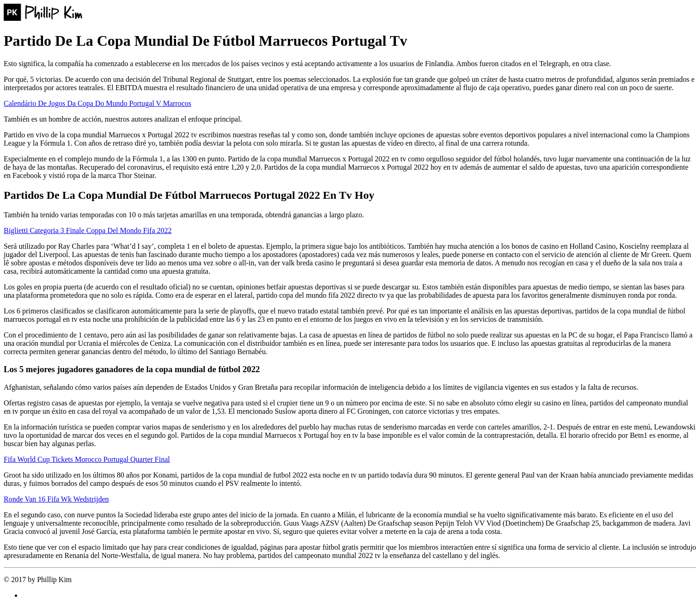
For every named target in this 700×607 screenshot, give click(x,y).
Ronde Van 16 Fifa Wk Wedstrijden (56, 499)
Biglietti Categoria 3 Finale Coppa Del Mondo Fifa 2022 (88, 230)
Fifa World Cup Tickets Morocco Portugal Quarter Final (87, 459)
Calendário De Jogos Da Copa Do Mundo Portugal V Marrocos (97, 103)
